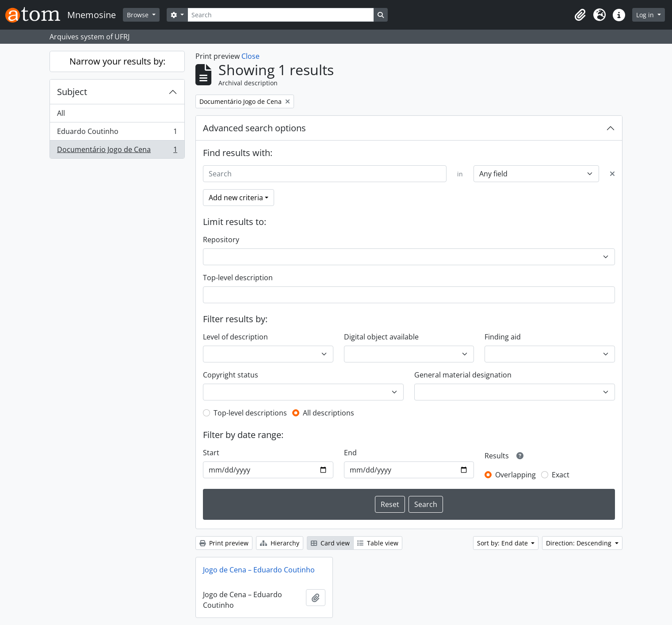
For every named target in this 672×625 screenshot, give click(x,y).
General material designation (463, 375)
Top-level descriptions (250, 413)
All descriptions (328, 413)
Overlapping (515, 475)
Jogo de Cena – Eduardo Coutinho (259, 570)
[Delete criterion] (612, 174)
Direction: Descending (580, 543)
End (350, 453)
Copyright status (231, 375)
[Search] (281, 15)
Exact (561, 475)
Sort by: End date (503, 543)
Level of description (235, 337)
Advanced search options (254, 128)
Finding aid (503, 337)
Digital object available (381, 337)
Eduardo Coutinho (117, 133)
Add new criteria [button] (236, 198)
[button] (580, 15)
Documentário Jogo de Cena (117, 151)
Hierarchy (280, 543)
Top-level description (238, 278)
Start (211, 453)
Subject (72, 92)
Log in (646, 15)
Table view (378, 543)
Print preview (224, 543)
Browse (139, 15)
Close (250, 56)
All (61, 113)
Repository (221, 240)
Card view (330, 543)
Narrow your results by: (117, 61)
